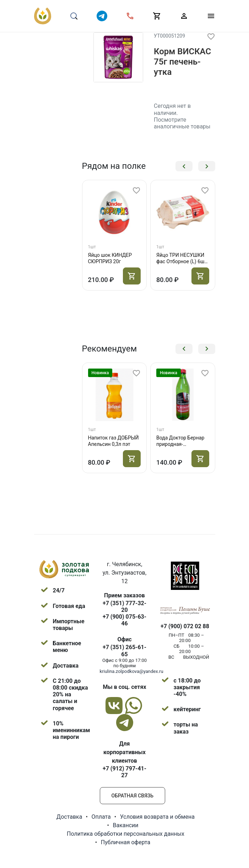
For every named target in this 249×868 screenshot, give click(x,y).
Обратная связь (132, 796)
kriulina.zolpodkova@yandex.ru (132, 671)
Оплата (101, 817)
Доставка (69, 817)
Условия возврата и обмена (157, 817)
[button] (184, 166)
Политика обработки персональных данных (126, 834)
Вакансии (125, 825)
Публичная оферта (126, 842)
